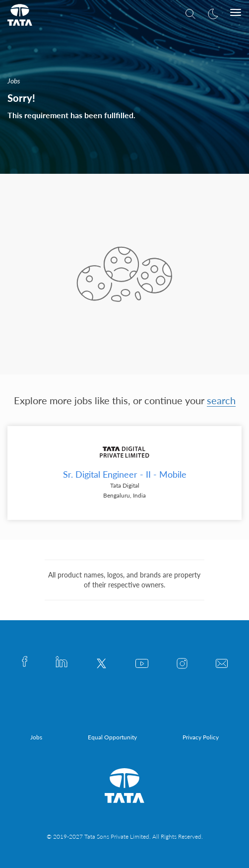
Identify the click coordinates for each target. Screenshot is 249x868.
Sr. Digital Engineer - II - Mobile (125, 474)
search (221, 400)
